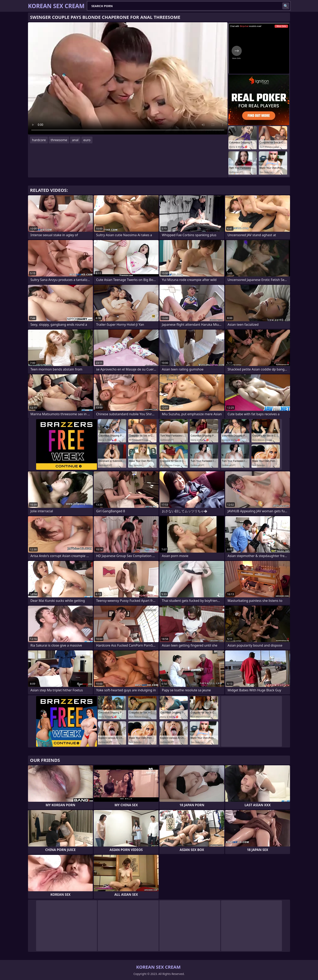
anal (75, 140)
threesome (59, 140)
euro (87, 140)
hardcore (39, 140)
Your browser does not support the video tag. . (128, 78)
